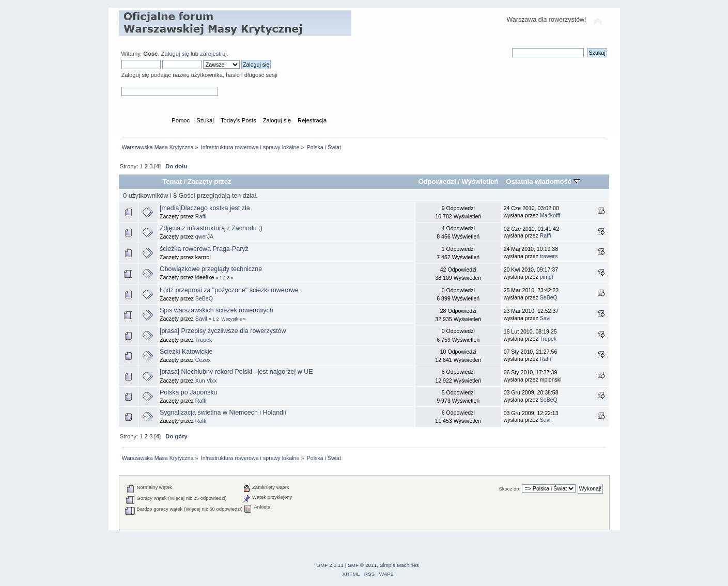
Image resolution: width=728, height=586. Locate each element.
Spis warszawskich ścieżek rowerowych (216, 310)
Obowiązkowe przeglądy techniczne (211, 269)
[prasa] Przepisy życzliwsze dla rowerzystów (223, 331)
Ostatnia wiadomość (543, 181)
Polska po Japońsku (189, 392)
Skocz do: (509, 489)
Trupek (204, 340)
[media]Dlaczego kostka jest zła (205, 208)
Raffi (201, 216)
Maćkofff (550, 215)
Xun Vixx (206, 381)
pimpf (547, 277)
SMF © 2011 (362, 565)
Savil (201, 319)
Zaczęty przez (210, 181)
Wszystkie (231, 319)
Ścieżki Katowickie (186, 352)
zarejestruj (213, 54)
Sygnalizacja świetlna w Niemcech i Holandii (223, 413)
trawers (549, 256)
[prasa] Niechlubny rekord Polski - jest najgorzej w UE (236, 372)
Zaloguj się (175, 54)
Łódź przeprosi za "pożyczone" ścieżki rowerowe (229, 290)
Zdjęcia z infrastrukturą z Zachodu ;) (211, 228)
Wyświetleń (480, 181)
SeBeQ (204, 298)
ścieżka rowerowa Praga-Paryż (204, 249)
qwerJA (204, 236)
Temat (172, 181)
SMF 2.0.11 (330, 565)
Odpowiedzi (437, 181)
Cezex (203, 360)
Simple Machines (399, 565)
